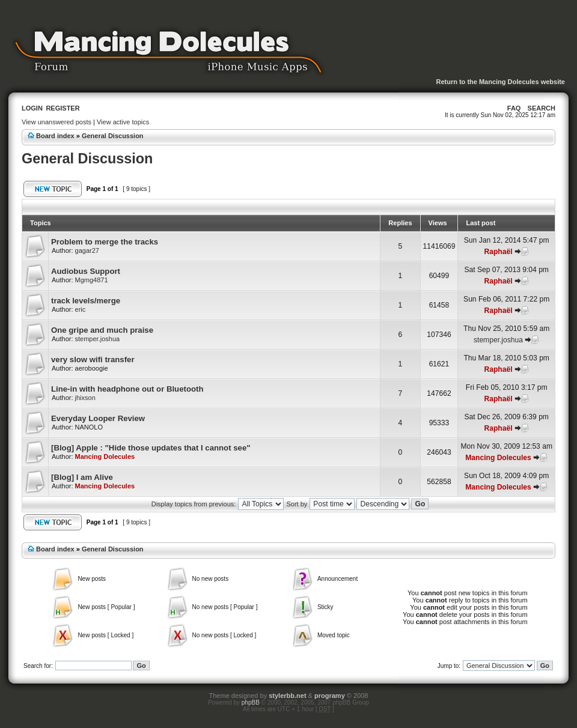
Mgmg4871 (92, 280)
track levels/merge (86, 301)
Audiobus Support (86, 271)
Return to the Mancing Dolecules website (500, 82)
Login (32, 108)
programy (330, 696)
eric (81, 309)
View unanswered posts (56, 122)
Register (63, 108)
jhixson (85, 398)
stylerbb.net (287, 696)
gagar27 (87, 250)
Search (542, 108)
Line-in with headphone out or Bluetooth (127, 389)
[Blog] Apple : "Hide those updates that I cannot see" (151, 448)
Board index (55, 136)
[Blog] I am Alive (82, 477)
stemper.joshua (98, 339)
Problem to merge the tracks (105, 242)
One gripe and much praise (102, 330)
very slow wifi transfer (93, 359)
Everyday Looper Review (98, 418)
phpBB (251, 702)
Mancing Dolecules (105, 457)
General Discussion (113, 136)
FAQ (514, 108)
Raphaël (498, 252)
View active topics (123, 122)
